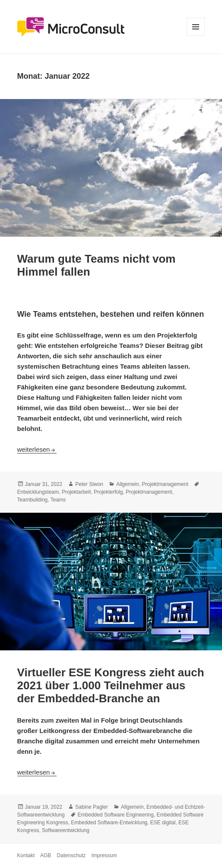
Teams (58, 500)
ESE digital (163, 823)
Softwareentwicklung (66, 830)
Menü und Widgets (196, 36)
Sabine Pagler (91, 807)
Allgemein (128, 484)
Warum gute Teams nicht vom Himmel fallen (97, 265)
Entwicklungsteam (38, 492)
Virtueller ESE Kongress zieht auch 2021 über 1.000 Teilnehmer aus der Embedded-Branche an (111, 685)
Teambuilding (33, 500)
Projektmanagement (165, 484)
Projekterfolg (108, 492)
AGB (46, 855)
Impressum (104, 855)
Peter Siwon (89, 484)
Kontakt (26, 855)
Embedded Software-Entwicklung (109, 823)
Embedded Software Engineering (116, 815)
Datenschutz (71, 855)
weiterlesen (37, 449)
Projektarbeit (76, 492)
